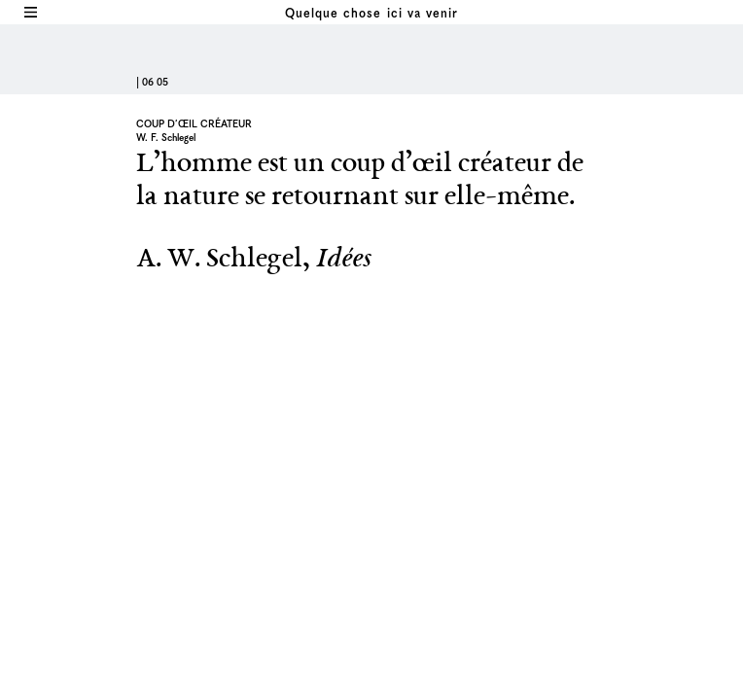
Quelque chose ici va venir (371, 14)
